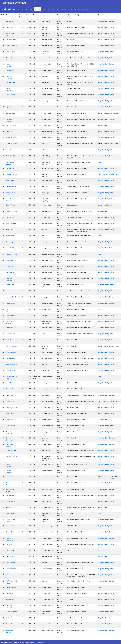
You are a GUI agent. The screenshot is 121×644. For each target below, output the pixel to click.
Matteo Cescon (11, 291)
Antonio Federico (11, 532)
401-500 (44, 9)
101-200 (24, 9)
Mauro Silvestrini (11, 260)
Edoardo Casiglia (11, 315)
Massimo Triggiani (12, 138)
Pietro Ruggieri (10, 52)
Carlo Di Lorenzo (11, 557)
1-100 (19, 9)
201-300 (31, 9)
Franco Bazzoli (10, 395)
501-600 (51, 9)
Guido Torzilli (10, 544)
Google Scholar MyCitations (106, 21)
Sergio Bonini (10, 550)
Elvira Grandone (11, 575)
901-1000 (77, 9)
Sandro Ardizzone (11, 46)
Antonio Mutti (10, 70)
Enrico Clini (9, 230)
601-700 (57, 9)
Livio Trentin (10, 593)
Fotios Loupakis (11, 181)
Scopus (100, 162)
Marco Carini (10, 248)
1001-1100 (85, 9)
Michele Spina (10, 599)
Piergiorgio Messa (11, 364)
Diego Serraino (10, 514)
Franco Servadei (11, 450)
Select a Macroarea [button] (34, 3)
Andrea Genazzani (11, 346)
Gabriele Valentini (11, 82)
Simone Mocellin (11, 352)
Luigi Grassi (10, 266)
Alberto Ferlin (10, 285)
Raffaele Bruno (10, 426)
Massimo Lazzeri (11, 303)
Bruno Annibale (11, 358)
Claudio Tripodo (11, 371)
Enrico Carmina (11, 414)
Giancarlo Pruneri (11, 125)
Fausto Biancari (11, 501)
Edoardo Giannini (11, 569)
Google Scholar (102, 125)
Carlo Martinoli (10, 383)
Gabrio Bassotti (11, 272)
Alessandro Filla (11, 328)
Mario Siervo (10, 150)
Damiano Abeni (11, 21)
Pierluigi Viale (10, 618)
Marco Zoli (9, 507)
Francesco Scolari (11, 174)
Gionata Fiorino (11, 526)
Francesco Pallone (12, 211)
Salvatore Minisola (12, 144)
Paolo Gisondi (10, 340)
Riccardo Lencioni (11, 254)
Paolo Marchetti (11, 563)
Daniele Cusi (10, 27)
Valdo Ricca (10, 131)
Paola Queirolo (10, 334)
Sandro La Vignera (12, 612)
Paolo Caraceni (11, 95)
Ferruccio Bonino (11, 223)
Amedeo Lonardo (11, 40)
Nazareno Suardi (11, 297)
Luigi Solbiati (10, 401)
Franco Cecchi (10, 420)
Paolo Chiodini (10, 156)
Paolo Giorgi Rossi (12, 407)
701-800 (64, 9)
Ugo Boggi (9, 107)
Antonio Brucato (11, 187)
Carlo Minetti (10, 217)
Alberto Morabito (11, 587)
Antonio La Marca (11, 456)
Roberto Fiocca (11, 624)
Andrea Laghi (10, 242)
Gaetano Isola (10, 168)
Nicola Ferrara (10, 236)
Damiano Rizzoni (11, 113)
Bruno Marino (10, 495)
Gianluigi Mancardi (12, 389)
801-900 (70, 9)
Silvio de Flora (10, 477)
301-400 (38, 9)
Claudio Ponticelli (11, 205)
